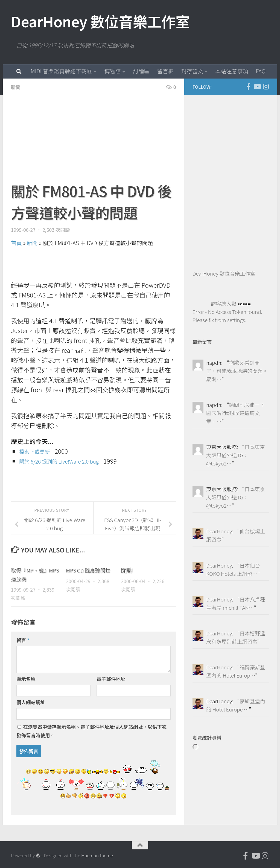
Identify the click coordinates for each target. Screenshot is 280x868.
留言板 (165, 71)
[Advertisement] (94, 141)
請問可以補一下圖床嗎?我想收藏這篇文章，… (235, 413)
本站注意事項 (232, 71)
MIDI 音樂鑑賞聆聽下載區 (61, 71)
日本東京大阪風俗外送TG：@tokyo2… (236, 455)
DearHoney (219, 531)
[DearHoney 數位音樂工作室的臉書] (248, 86)
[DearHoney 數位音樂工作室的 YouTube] (257, 86)
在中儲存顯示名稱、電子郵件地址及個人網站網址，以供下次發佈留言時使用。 (91, 731)
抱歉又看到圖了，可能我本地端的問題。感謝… (237, 371)
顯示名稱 (26, 679)
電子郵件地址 (111, 679)
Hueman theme (97, 855)
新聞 (16, 87)
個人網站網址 (31, 702)
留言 (23, 640)
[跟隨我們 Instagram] (266, 86)
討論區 (141, 71)
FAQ (261, 71)
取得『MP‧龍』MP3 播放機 (32, 574)
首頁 (16, 243)
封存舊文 (192, 71)
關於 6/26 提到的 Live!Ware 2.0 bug (67, 461)
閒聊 (127, 570)
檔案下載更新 (38, 451)
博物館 (112, 71)
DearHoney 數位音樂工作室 (100, 21)
